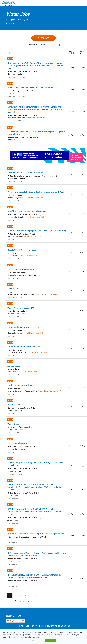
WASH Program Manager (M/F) (21, 269)
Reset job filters (11, 24)
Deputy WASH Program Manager (22, 250)
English (11, 621)
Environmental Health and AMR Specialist (26, 173)
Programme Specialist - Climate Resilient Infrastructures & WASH (36, 192)
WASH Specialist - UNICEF (19, 443)
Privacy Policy (37, 626)
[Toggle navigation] (83, 3)
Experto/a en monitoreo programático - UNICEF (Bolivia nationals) (37, 231)
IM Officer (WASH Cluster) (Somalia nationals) (28, 211)
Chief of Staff (13, 289)
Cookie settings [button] (36, 640)
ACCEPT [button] (51, 640)
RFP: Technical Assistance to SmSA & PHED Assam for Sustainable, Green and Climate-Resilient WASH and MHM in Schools (34, 487)
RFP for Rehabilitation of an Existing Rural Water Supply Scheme (36, 534)
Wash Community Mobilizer (20, 385)
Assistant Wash (14, 366)
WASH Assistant (15, 405)
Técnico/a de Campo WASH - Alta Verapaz (26, 347)
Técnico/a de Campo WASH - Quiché (23, 327)
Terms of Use (23, 626)
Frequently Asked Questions (57, 626)
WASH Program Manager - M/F (21, 308)
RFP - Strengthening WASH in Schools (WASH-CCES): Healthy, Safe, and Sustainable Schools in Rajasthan (37, 554)
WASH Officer (14, 424)
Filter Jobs (43, 38)
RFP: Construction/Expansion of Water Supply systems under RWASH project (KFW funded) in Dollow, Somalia (34, 576)
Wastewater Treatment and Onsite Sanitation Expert (31, 87)
